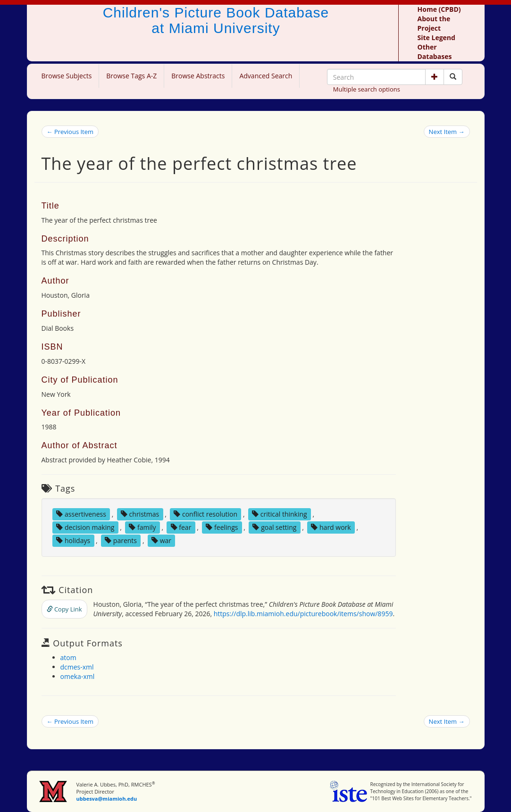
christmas (140, 514)
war (161, 540)
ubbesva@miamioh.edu (106, 799)
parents (121, 540)
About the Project (434, 23)
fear (181, 527)
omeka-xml (78, 676)
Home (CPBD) (439, 9)
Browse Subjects (67, 76)
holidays (73, 540)
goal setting (274, 527)
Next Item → (447, 132)
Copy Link (64, 609)
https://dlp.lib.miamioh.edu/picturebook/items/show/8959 (303, 614)
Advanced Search (266, 76)
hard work (331, 527)
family (142, 527)
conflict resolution (205, 514)
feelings (222, 527)
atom (68, 657)
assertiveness (81, 514)
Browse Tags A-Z (131, 76)
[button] (435, 77)
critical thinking (280, 514)
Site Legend (436, 38)
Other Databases (435, 52)
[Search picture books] (453, 77)
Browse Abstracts (198, 76)
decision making (85, 527)
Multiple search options (367, 89)
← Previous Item (70, 132)
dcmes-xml (77, 667)
